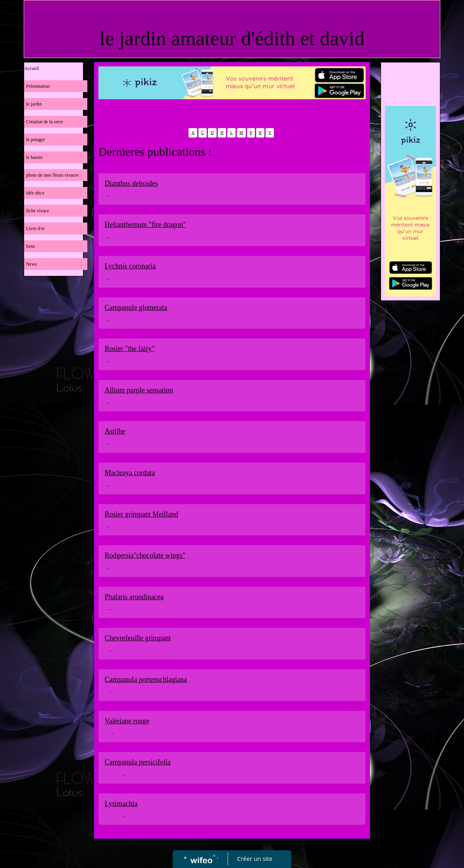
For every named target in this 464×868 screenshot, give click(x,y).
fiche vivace (38, 211)
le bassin (34, 157)
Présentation (38, 86)
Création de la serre (45, 122)
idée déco (35, 193)
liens (31, 246)
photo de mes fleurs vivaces (52, 175)
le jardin (34, 104)
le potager (36, 140)
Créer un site (255, 859)
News (31, 264)
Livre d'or (35, 228)
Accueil (31, 68)
